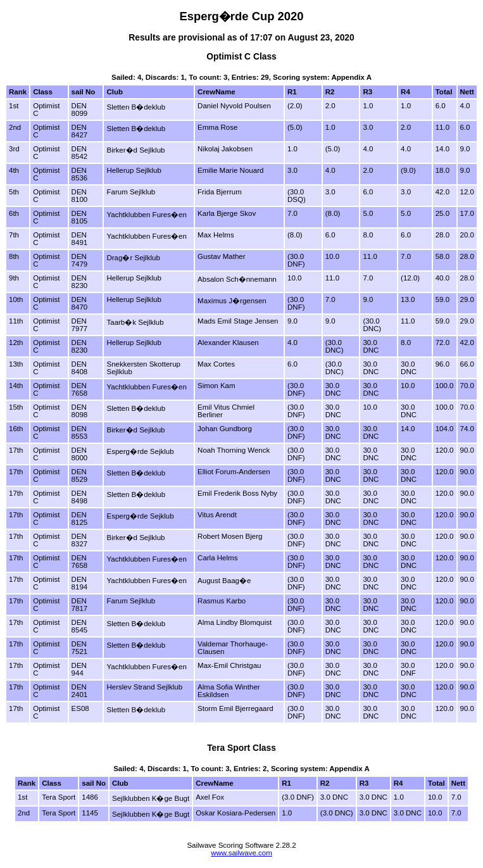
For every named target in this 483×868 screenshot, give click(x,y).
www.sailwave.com (241, 853)
